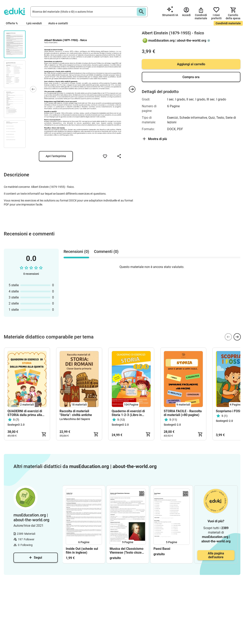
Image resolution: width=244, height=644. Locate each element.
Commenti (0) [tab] (106, 251)
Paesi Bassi (162, 549)
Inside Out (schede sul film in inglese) (82, 551)
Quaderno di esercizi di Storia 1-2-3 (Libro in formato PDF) (128, 413)
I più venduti (34, 23)
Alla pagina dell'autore (216, 555)
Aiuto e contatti (58, 23)
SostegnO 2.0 (16, 425)
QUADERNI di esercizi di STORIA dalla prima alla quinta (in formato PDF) (25, 413)
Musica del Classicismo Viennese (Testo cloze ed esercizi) (127, 551)
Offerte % (12, 23)
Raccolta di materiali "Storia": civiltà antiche (76, 413)
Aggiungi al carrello (191, 64)
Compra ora (191, 77)
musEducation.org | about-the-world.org (177, 40)
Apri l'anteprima (56, 156)
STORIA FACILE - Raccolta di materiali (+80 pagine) (183, 413)
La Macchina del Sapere (75, 419)
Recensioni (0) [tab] (76, 251)
